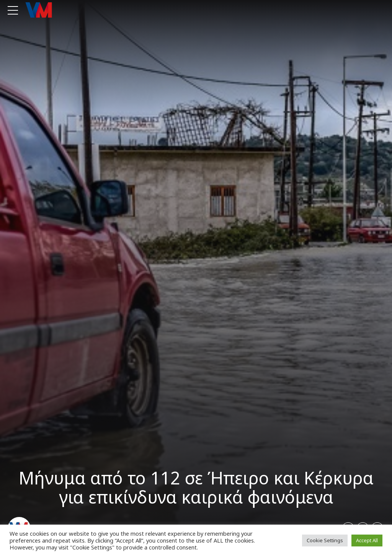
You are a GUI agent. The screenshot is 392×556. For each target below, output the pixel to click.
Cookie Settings (325, 540)
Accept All (367, 540)
